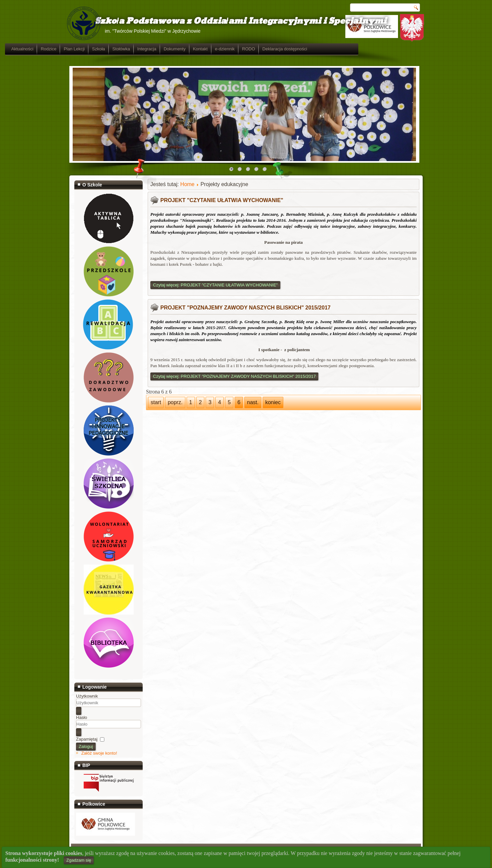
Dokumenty (239, 49)
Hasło (81, 717)
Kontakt (265, 49)
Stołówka (185, 49)
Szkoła (163, 49)
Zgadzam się (79, 860)
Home (187, 184)
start (156, 402)
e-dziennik (289, 49)
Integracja (211, 49)
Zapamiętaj (87, 739)
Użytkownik (87, 696)
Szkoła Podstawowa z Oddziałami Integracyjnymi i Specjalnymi (230, 21)
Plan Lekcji (138, 49)
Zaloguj (86, 746)
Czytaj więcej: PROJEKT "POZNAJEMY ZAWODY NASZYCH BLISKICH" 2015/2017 (234, 376)
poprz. (175, 402)
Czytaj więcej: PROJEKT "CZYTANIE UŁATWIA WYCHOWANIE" (215, 285)
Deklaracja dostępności (349, 49)
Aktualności (87, 49)
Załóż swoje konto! (99, 753)
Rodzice (113, 49)
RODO (313, 49)
